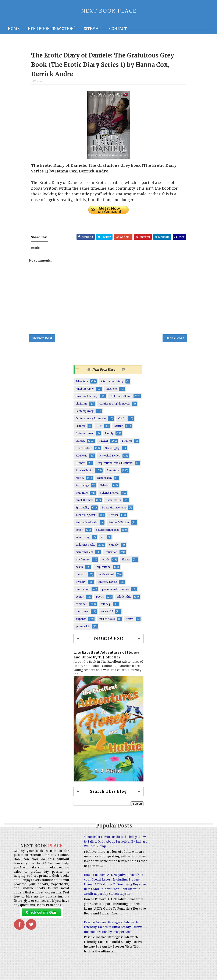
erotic (41, 82)
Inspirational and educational (115, 464)
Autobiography (85, 390)
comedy (114, 546)
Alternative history (112, 383)
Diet (99, 427)
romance (81, 605)
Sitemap (92, 29)
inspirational (103, 568)
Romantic (82, 494)
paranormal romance (115, 591)
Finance (127, 442)
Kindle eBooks (84, 472)
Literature (113, 472)
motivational (106, 576)
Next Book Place (104, 371)
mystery (81, 583)
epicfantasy (83, 561)
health (79, 568)
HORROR (81, 457)
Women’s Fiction (119, 524)
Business (111, 390)
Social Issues (113, 501)
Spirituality (82, 509)
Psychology (82, 487)
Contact (118, 29)
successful (107, 613)
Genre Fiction (84, 449)
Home (14, 29)
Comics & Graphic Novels (115, 405)
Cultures (80, 427)
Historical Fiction (110, 457)
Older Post (175, 339)
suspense (81, 620)
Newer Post (42, 339)
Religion (105, 487)
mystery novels (107, 583)
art (103, 539)
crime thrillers (84, 553)
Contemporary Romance (91, 420)
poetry (100, 598)
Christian (81, 405)
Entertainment (85, 435)
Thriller (114, 516)
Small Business (84, 501)
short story (82, 613)
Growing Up (112, 449)
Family (109, 435)
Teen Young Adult (86, 516)
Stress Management (114, 509)
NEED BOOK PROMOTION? (52, 29)
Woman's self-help (87, 524)
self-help (106, 605)
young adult (83, 628)
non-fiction (83, 591)
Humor (80, 464)
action (79, 531)
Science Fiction (109, 494)
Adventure (82, 383)
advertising (83, 539)
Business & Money (87, 398)
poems (80, 598)
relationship (124, 598)
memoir (81, 576)
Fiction (104, 442)
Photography (105, 479)
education (111, 553)
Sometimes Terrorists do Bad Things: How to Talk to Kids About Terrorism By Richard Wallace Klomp (106, 843)
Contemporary (85, 412)
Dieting (119, 427)
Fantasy (80, 442)
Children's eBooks (121, 398)
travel (130, 620)
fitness (126, 561)
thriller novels (107, 620)
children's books (85, 546)
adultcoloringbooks (108, 531)
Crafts (122, 420)
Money (80, 479)
